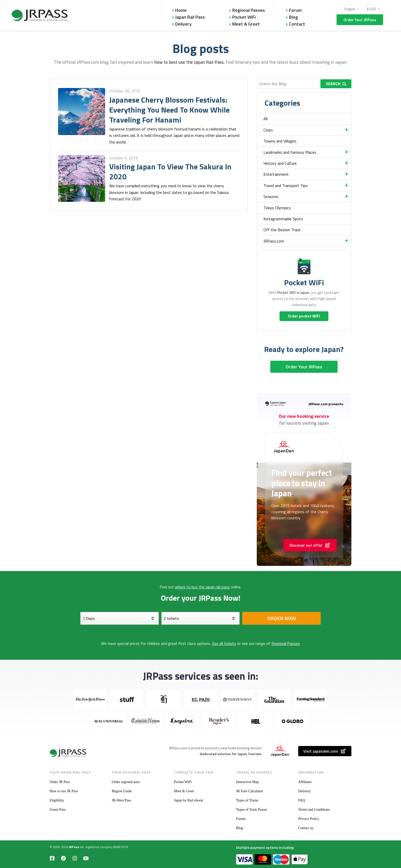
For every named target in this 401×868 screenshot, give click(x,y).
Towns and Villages (280, 141)
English (350, 9)
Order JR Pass (60, 782)
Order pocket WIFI (304, 316)
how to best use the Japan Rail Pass (189, 62)
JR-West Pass (121, 800)
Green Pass (58, 810)
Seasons (271, 196)
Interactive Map (247, 782)
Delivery (183, 24)
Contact (297, 24)
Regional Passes (249, 10)
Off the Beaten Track (282, 230)
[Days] (120, 618)
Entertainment (276, 174)
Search (336, 84)
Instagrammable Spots (283, 219)
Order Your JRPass (360, 20)
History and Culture (280, 163)
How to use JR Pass (64, 791)
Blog (293, 17)
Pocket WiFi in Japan (293, 293)
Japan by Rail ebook (188, 800)
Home (181, 10)
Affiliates (305, 782)
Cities (268, 130)
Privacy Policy (309, 819)
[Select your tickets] (201, 618)
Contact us (306, 828)
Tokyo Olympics (277, 208)
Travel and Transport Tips (286, 185)
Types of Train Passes (252, 810)
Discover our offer (310, 545)
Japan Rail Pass (190, 17)
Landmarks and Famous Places (290, 152)
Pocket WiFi (244, 17)
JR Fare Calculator (249, 791)
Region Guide (122, 791)
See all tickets (224, 643)
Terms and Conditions (314, 810)
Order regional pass (126, 782)
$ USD (372, 9)
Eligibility (57, 800)
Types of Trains (247, 800)
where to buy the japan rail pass (202, 587)
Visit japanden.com (325, 751)
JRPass (74, 847)
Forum (295, 10)
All (265, 119)
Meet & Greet (246, 24)
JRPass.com (274, 241)
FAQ (302, 800)
